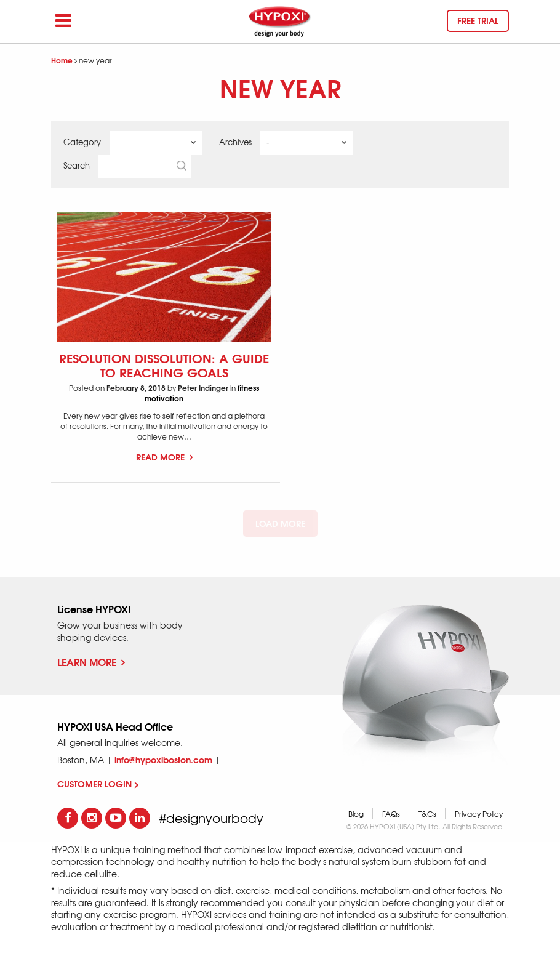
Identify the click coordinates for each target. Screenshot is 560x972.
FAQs (391, 814)
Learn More (91, 661)
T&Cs (427, 814)
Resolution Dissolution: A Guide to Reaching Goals (164, 364)
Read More (164, 457)
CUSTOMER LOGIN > (98, 784)
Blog (356, 814)
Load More (280, 523)
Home (62, 60)
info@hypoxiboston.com (163, 760)
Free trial (478, 20)
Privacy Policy (479, 814)
